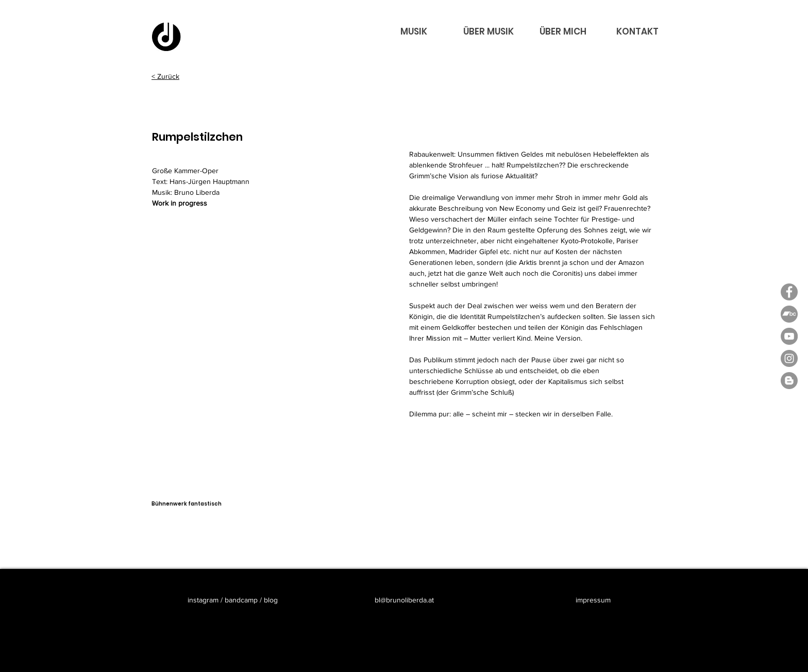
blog (271, 600)
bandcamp (241, 600)
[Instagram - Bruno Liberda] (789, 358)
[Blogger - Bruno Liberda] (789, 381)
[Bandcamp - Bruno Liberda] (789, 314)
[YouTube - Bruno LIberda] (789, 336)
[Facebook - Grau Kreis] (789, 292)
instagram (204, 600)
